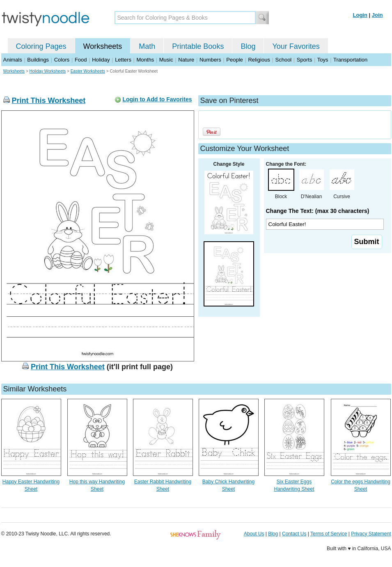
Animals (13, 60)
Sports (305, 60)
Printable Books (198, 46)
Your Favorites (296, 46)
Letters (123, 60)
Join (377, 15)
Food (81, 60)
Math (147, 46)
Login (360, 15)
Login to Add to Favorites (157, 99)
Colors (62, 60)
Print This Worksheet (49, 101)
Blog (248, 46)
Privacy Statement (371, 534)
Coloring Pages (41, 46)
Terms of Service (329, 534)
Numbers (210, 60)
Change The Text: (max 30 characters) (318, 211)
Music (166, 60)
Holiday (101, 60)
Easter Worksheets (88, 71)
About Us (254, 534)
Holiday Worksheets (48, 71)
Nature (186, 60)
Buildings (38, 60)
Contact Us (294, 534)
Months (146, 60)
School (284, 60)
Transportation (350, 60)
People (234, 60)
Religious (259, 60)
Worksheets (103, 46)
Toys (323, 60)
